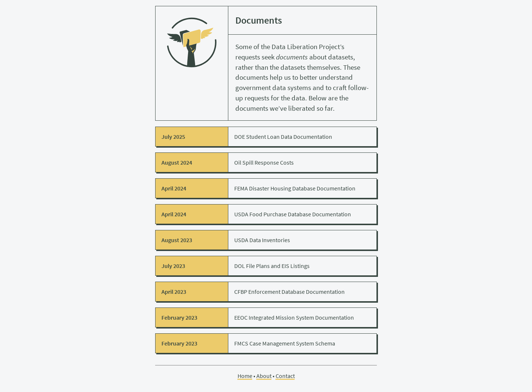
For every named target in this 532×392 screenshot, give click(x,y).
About (264, 376)
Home (245, 376)
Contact (285, 376)
